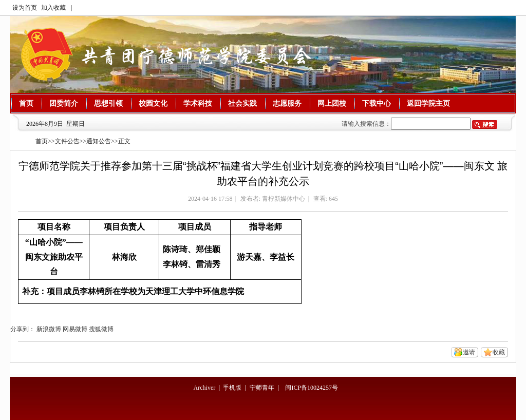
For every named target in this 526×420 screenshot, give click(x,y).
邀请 (469, 352)
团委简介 (64, 103)
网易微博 (75, 329)
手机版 (232, 388)
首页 (26, 103)
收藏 (499, 352)
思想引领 (108, 103)
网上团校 (332, 103)
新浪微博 (49, 329)
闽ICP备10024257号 (312, 388)
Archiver (205, 388)
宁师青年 (262, 388)
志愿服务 (287, 103)
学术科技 (198, 103)
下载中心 (377, 103)
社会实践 (242, 103)
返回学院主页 (428, 103)
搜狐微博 (101, 329)
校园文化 (153, 103)
